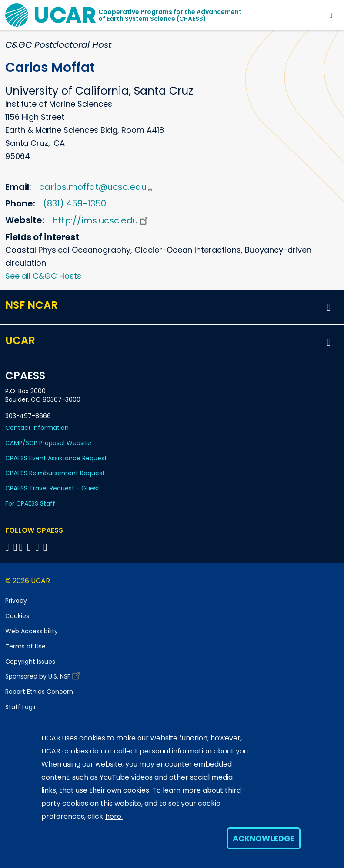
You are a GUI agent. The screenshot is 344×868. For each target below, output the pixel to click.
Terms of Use (25, 646)
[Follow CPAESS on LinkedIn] (30, 547)
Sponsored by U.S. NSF (44, 674)
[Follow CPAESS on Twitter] (22, 547)
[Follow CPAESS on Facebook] (8, 547)
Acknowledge (264, 838)
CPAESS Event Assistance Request (56, 458)
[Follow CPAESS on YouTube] (47, 547)
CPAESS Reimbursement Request (55, 473)
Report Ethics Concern (39, 692)
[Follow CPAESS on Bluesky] (15, 547)
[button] (329, 307)
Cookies (17, 616)
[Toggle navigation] (331, 15)
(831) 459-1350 (75, 203)
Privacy (16, 601)
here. (114, 816)
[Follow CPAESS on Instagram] (38, 547)
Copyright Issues (30, 662)
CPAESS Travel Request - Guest (52, 488)
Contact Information (37, 428)
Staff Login (22, 707)
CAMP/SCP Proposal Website (48, 443)
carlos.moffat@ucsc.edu (96, 187)
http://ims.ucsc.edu (101, 220)
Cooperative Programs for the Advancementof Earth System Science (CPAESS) (170, 15)
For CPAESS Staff (30, 503)
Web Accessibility (32, 631)
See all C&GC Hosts (43, 276)
